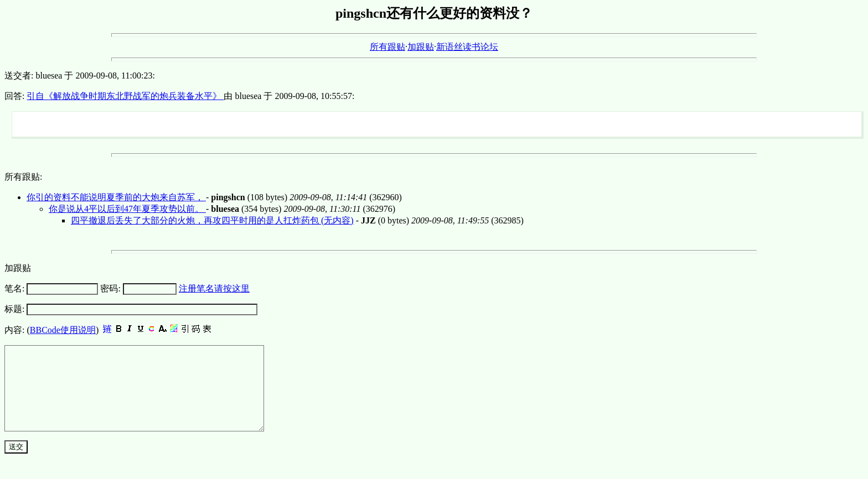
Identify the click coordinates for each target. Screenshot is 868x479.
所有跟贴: (23, 177)
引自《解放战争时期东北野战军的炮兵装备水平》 (125, 96)
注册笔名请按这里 (214, 288)
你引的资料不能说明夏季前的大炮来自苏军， (116, 197)
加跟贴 (421, 47)
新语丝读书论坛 (467, 47)
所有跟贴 (387, 47)
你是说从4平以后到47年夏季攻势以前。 (127, 209)
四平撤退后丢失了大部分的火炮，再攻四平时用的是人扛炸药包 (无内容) (212, 220)
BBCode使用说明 (63, 330)
